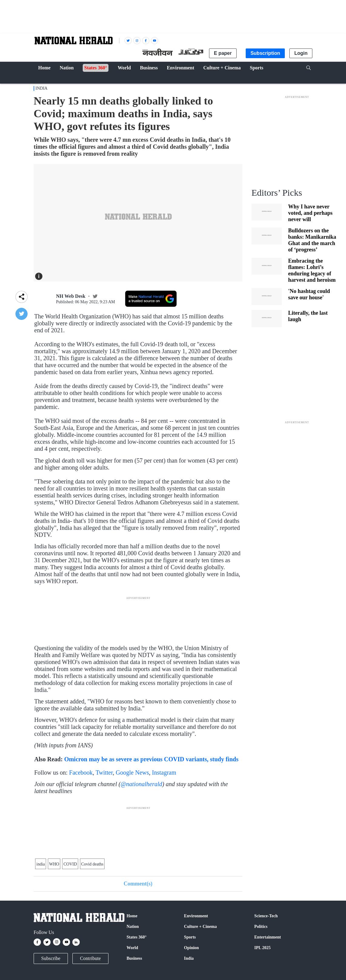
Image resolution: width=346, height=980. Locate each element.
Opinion (191, 948)
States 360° (137, 937)
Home (132, 916)
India (42, 88)
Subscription (265, 53)
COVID (70, 864)
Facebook (81, 772)
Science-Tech (266, 916)
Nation (133, 927)
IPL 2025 (262, 948)
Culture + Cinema (200, 927)
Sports (190, 937)
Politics (261, 927)
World (132, 948)
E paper (223, 53)
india (41, 864)
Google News (132, 772)
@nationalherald (141, 784)
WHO (54, 864)
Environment (196, 916)
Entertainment (268, 937)
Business (134, 958)
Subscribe (51, 958)
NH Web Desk (71, 296)
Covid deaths (92, 864)
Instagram (164, 772)
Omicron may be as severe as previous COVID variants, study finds (151, 759)
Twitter (104, 772)
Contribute (90, 958)
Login (301, 53)
